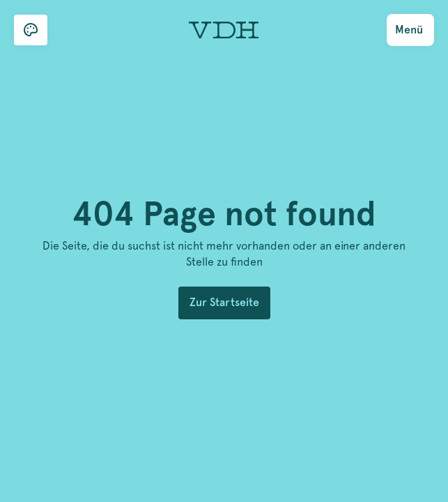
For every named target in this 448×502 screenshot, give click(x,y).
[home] (220, 30)
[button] (31, 30)
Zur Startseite (224, 302)
